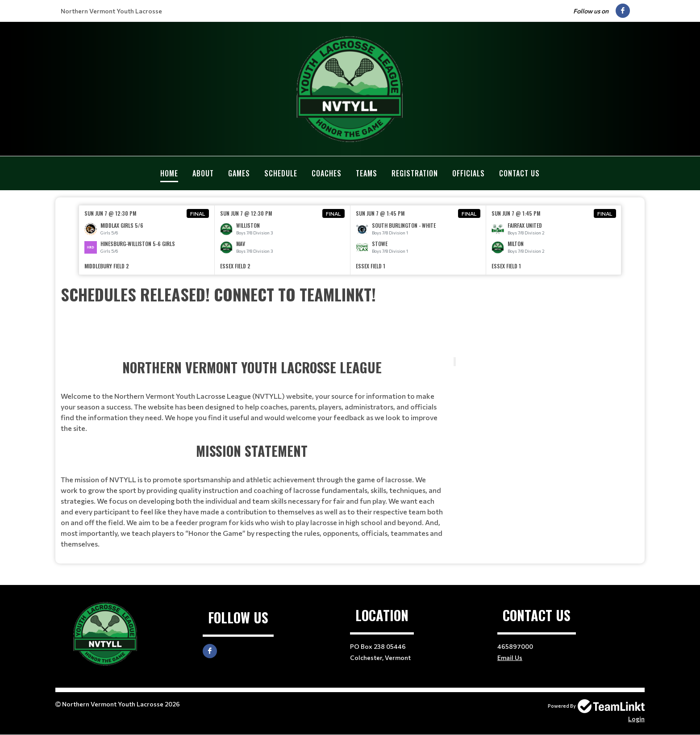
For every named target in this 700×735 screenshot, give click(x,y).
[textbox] (350, 294)
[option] (147, 240)
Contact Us (519, 173)
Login (636, 719)
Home (169, 173)
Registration (415, 173)
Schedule (281, 173)
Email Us (510, 658)
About (203, 173)
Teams (367, 173)
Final (198, 213)
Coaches (327, 173)
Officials (469, 173)
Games (239, 173)
